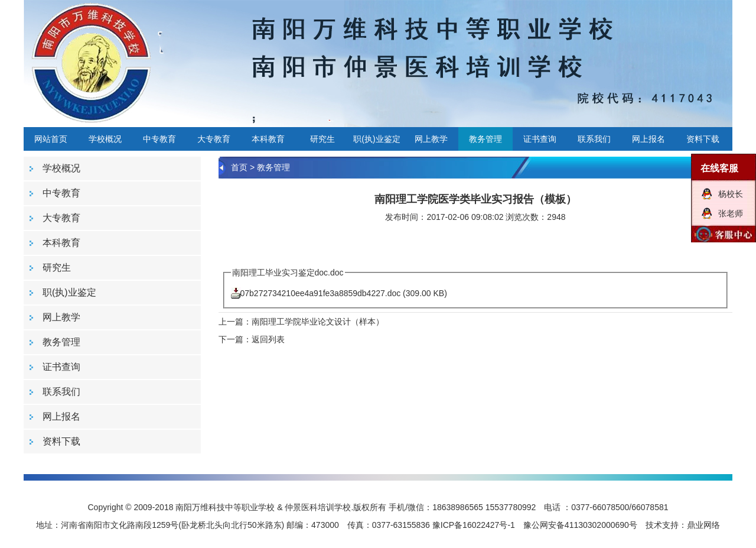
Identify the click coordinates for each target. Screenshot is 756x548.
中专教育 (159, 139)
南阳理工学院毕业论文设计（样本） (318, 322)
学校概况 (105, 139)
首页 (239, 167)
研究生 (322, 139)
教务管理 (485, 139)
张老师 (731, 213)
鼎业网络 (703, 525)
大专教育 (214, 139)
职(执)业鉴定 (377, 139)
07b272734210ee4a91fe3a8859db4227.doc (321, 293)
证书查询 (540, 139)
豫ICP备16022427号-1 (474, 525)
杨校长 (731, 194)
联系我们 (594, 139)
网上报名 (649, 139)
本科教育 (268, 139)
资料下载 (703, 139)
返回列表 (268, 339)
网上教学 (431, 139)
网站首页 (51, 139)
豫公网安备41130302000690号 (580, 525)
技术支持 (662, 525)
